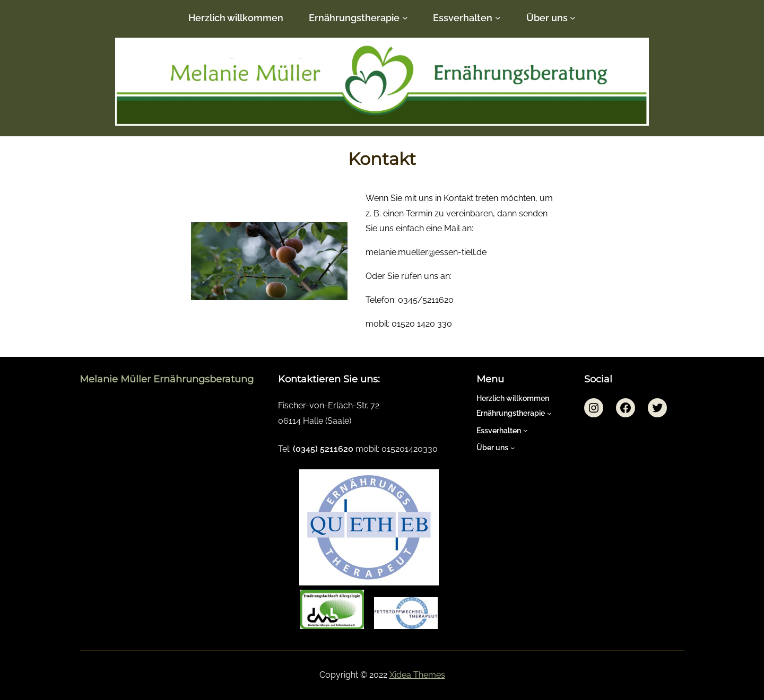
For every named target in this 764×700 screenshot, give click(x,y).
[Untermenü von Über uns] (573, 18)
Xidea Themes (417, 675)
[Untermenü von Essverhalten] (498, 18)
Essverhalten (463, 18)
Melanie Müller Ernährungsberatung (167, 379)
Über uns (547, 18)
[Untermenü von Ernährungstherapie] (405, 18)
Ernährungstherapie (354, 18)
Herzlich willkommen (236, 18)
